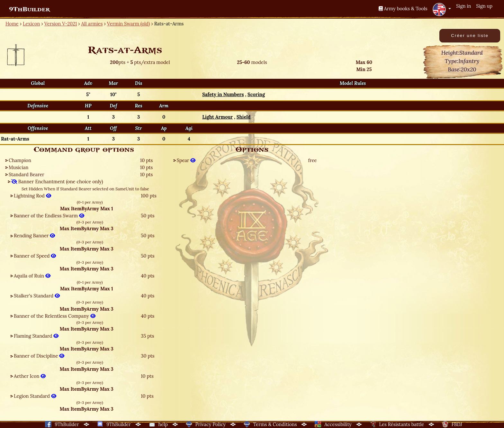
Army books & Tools (403, 9)
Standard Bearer (27, 174)
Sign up (484, 6)
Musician (18, 167)
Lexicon (31, 24)
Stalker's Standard (37, 296)
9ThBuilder (29, 9)
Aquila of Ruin (32, 276)
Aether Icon (30, 376)
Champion (20, 160)
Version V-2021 (61, 24)
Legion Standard (35, 396)
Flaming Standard (36, 336)
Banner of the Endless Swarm (49, 216)
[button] (442, 9)
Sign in (464, 6)
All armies (92, 24)
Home (12, 24)
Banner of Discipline (39, 356)
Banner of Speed (35, 256)
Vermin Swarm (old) (129, 24)
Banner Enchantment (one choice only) (57, 182)
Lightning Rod (32, 196)
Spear (186, 160)
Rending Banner (34, 236)
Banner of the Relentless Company (55, 316)
